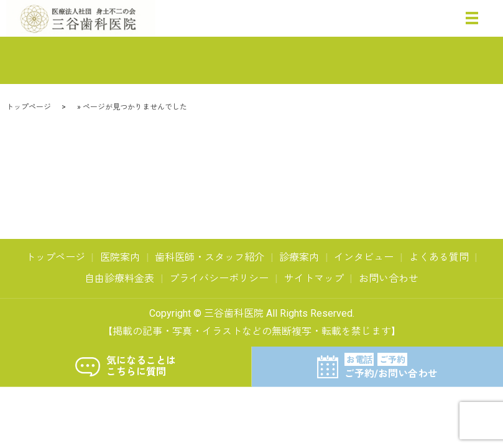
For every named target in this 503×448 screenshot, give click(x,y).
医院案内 (120, 257)
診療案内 (299, 257)
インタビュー (364, 257)
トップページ (29, 107)
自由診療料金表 (119, 278)
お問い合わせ (389, 278)
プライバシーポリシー (219, 278)
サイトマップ (314, 278)
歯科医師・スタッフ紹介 (210, 257)
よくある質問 (439, 257)
